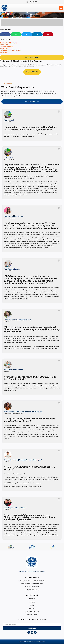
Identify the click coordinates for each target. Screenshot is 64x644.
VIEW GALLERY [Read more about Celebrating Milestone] (4, 45)
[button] (36, 2)
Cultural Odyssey (7, 47)
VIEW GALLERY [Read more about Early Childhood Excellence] (4, 52)
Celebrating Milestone (8, 43)
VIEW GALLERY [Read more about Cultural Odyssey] (4, 48)
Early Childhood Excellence (10, 50)
